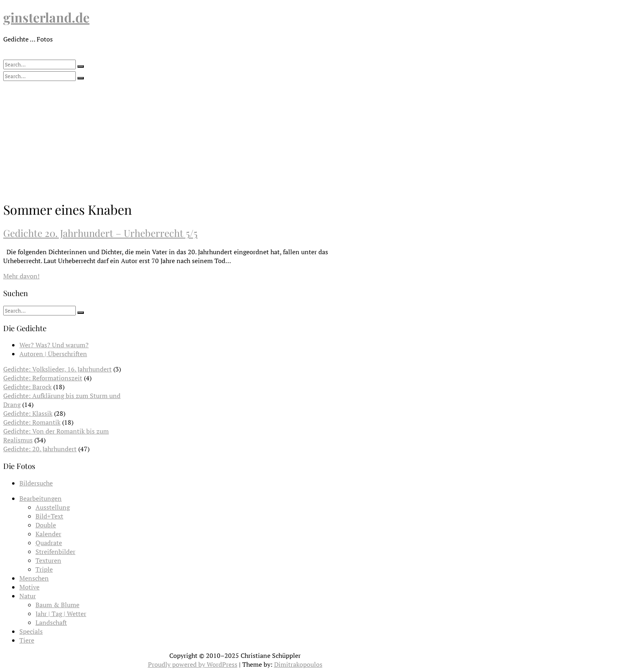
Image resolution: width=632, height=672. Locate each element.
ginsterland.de (46, 17)
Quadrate (49, 543)
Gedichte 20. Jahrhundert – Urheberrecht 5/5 (100, 233)
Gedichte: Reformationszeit (43, 378)
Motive (29, 587)
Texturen (48, 560)
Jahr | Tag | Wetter (61, 614)
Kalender (48, 534)
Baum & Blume (57, 605)
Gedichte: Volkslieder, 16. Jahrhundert (57, 369)
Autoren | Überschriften (53, 354)
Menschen (34, 578)
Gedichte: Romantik (32, 422)
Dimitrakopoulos (298, 664)
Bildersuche (36, 483)
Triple (44, 569)
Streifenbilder (55, 552)
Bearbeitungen (41, 498)
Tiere (27, 640)
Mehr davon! (21, 276)
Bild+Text (49, 516)
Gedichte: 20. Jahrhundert (40, 449)
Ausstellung (53, 507)
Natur (28, 596)
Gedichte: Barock (27, 387)
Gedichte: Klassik (28, 413)
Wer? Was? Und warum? (54, 345)
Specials (31, 631)
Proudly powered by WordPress (193, 664)
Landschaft (51, 622)
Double (46, 525)
